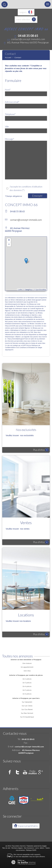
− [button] (9, 244)
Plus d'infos (41, 450)
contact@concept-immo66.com (28, 39)
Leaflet (20, 290)
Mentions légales (17, 848)
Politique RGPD (31, 850)
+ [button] (9, 240)
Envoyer (38, 196)
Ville (7, 127)
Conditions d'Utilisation (27, 347)
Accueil (8, 58)
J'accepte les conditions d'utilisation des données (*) (26, 188)
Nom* (8, 90)
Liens (37, 848)
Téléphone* (10, 114)
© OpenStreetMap (40, 290)
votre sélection (23, 19)
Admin (42, 848)
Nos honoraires (29, 848)
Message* (10, 139)
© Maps (28, 290)
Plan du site (6, 848)
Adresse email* (12, 102)
